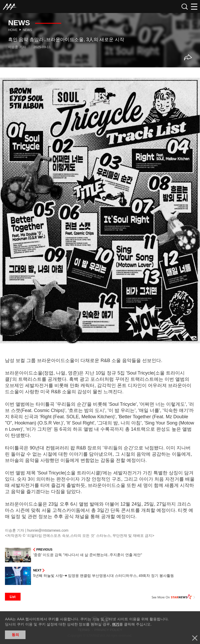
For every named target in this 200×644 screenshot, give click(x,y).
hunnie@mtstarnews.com (48, 530)
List (13, 597)
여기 (116, 624)
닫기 (195, 638)
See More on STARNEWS (173, 597)
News (27, 30)
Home (13, 30)
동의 (15, 635)
